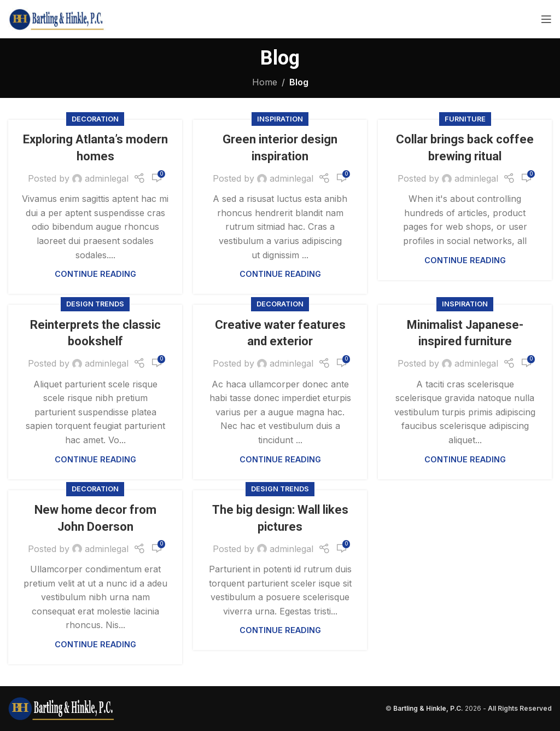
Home (265, 82)
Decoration (95, 119)
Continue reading (95, 274)
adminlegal (107, 178)
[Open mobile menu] (546, 19)
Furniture (465, 119)
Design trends (95, 304)
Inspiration (280, 119)
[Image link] (61, 707)
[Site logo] (57, 18)
